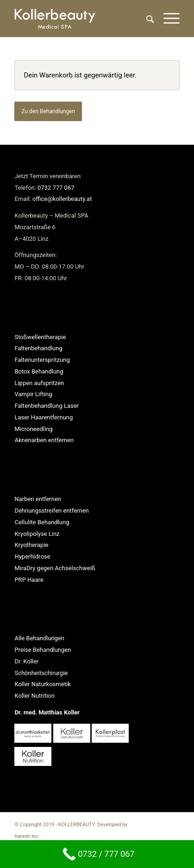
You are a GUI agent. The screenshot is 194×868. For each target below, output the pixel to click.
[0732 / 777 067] (97, 854)
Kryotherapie (31, 545)
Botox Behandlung (39, 371)
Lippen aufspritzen (39, 383)
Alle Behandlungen (39, 638)
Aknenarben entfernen (44, 440)
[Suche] (146, 19)
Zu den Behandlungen (48, 111)
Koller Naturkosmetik (42, 684)
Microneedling (33, 429)
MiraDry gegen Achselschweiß (55, 568)
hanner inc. (27, 836)
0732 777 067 (56, 188)
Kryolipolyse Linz (37, 534)
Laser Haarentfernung (44, 417)
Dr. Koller (26, 661)
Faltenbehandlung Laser (47, 406)
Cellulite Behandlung (42, 522)
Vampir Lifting (33, 394)
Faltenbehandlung (38, 348)
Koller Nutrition (34, 696)
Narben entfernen (38, 499)
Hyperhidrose (32, 556)
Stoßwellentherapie (40, 337)
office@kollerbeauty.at (62, 199)
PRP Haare (29, 580)
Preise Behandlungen (43, 650)
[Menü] (167, 19)
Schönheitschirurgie (41, 673)
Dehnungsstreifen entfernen (51, 511)
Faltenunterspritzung (42, 360)
